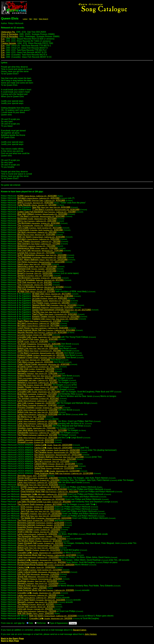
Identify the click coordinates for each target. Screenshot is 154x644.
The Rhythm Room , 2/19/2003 (40, 541)
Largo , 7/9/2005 (37, 611)
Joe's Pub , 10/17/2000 (40, 511)
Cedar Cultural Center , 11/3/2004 (43, 572)
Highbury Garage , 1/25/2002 (39, 529)
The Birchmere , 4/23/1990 (39, 223)
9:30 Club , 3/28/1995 (35, 346)
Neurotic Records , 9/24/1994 (42, 332)
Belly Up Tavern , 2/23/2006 (53, 616)
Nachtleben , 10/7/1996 (36, 371)
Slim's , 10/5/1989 (37, 221)
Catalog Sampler (9, 43)
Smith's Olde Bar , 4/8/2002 (38, 532)
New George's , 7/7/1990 (39, 244)
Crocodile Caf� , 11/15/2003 (40, 553)
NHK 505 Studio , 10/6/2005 (36, 613)
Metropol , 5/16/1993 (53, 307)
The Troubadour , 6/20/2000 (44, 489)
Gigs (35, 19)
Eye (3, 39)
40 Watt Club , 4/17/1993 (51, 294)
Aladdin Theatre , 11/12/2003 (39, 550)
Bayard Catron (80, 630)
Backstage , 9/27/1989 (37, 219)
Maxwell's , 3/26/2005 (37, 602)
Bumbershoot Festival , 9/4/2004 (42, 562)
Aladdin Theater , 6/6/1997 (38, 387)
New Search (43, 19)
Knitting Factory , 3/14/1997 (39, 376)
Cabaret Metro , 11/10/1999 (55, 464)
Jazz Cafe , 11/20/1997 (37, 403)
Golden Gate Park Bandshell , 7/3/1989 (46, 212)
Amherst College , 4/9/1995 (41, 355)
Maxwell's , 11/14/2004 (38, 583)
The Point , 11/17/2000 (36, 520)
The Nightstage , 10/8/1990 (42, 257)
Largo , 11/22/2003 (38, 557)
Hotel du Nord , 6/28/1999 (35, 426)
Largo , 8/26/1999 (37, 438)
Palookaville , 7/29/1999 (38, 433)
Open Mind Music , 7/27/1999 (42, 430)
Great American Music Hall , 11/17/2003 (47, 555)
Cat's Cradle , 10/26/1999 (57, 450)
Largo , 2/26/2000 (37, 482)
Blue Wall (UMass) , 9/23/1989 (42, 214)
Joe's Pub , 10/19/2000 (40, 516)
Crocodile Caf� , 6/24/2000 (43, 499)
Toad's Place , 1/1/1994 (39, 321)
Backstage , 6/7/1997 (36, 389)
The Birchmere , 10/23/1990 (39, 278)
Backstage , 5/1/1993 (51, 301)
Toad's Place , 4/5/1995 (39, 351)
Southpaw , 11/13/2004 (37, 581)
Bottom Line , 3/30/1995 (38, 348)
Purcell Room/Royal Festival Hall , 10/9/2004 (46, 565)
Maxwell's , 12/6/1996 (37, 373)
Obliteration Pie (8, 32)
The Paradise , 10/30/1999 (57, 452)
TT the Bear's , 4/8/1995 (40, 353)
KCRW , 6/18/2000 (40, 487)
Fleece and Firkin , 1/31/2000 (38, 480)
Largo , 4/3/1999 (37, 421)
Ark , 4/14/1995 (34, 360)
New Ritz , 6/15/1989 (51, 207)
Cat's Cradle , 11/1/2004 (40, 570)
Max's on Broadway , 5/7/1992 (40, 287)
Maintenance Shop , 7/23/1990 (38, 248)
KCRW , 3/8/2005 (37, 598)
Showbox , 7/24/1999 (36, 428)
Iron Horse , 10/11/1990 (41, 262)
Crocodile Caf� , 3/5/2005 (39, 593)
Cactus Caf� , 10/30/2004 (36, 567)
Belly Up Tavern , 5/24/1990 (41, 237)
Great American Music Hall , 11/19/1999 (64, 473)
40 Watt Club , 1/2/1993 (36, 291)
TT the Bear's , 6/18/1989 (56, 210)
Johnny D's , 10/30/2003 (40, 545)
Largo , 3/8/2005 (37, 595)
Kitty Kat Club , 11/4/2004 (38, 574)
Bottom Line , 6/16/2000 (38, 485)
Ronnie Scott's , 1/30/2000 (38, 478)
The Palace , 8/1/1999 (37, 435)
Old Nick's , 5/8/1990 (37, 232)
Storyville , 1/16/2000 (32, 476)
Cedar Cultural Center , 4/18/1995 (43, 364)
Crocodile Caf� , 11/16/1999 (57, 471)
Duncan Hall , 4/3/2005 (36, 607)
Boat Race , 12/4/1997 (37, 405)
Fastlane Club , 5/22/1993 (55, 319)
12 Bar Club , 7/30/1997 (37, 396)
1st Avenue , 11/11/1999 (56, 466)
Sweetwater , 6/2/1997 (37, 380)
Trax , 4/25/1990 (35, 225)
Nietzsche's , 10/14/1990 (37, 266)
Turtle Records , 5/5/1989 (37, 205)
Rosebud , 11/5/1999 (55, 459)
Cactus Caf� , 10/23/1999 (53, 445)
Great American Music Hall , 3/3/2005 (46, 590)
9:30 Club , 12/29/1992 (36, 289)
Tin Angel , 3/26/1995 (39, 344)
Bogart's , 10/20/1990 (35, 273)
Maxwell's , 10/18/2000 (41, 514)
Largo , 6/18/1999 (37, 423)
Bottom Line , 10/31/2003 (38, 548)
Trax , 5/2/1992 (35, 285)
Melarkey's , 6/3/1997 (38, 383)
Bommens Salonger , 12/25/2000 (41, 523)
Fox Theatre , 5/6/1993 (51, 303)
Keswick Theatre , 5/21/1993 (56, 316)
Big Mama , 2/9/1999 (32, 417)
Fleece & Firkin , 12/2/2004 (37, 586)
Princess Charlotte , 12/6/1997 (40, 408)
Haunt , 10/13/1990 (34, 264)
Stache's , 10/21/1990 (35, 276)
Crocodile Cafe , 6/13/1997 (39, 392)
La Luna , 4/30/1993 (50, 298)
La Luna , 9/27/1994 (35, 335)
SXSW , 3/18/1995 (33, 342)
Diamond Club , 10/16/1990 (37, 269)
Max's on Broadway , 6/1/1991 (40, 280)
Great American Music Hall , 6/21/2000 (49, 492)
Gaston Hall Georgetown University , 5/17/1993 (61, 310)
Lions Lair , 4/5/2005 (35, 609)
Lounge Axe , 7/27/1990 (36, 253)
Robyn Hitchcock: (77, 193)
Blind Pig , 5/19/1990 (36, 235)
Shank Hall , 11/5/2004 (38, 577)
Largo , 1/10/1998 (37, 410)
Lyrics (25, 19)
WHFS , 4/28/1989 (35, 203)
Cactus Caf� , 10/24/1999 (53, 448)
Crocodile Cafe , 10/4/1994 (39, 337)
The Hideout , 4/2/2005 (36, 604)
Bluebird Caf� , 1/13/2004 (39, 560)
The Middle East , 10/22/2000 (46, 518)
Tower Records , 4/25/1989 (41, 200)
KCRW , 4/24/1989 (37, 196)
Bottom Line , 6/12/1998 (38, 412)
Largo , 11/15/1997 (38, 401)
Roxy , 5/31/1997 (36, 378)
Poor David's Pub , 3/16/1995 (38, 339)
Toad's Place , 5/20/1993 (55, 314)
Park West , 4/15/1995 (35, 362)
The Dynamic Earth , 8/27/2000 (40, 504)
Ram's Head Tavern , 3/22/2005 (41, 600)
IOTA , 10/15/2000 (37, 507)
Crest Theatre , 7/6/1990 (39, 241)
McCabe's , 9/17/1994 (38, 326)
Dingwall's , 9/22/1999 (36, 442)
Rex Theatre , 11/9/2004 (40, 579)
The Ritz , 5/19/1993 (51, 312)
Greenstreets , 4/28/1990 (40, 230)
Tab (30, 19)
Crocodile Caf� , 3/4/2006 (51, 618)
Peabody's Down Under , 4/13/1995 (41, 357)
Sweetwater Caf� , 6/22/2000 (44, 494)
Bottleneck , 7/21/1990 (36, 246)
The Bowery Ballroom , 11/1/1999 (59, 457)
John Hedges (91, 634)
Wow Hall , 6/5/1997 (35, 385)
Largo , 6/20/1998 (37, 414)
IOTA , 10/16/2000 (37, 509)
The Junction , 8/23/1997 (38, 398)
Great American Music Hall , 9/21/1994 (46, 330)
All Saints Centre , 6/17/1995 (38, 367)
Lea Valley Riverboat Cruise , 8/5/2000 (44, 502)
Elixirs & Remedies (10, 34)
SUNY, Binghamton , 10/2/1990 (42, 255)
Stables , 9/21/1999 (36, 440)
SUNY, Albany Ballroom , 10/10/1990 (42, 260)
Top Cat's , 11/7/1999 (52, 461)
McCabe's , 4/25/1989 (38, 198)
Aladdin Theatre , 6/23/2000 (41, 497)
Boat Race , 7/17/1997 (37, 394)
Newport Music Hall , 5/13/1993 (54, 305)
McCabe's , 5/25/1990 (38, 239)
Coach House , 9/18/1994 (43, 328)
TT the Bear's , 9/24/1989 (41, 216)
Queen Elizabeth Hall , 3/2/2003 (40, 543)
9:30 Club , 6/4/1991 (35, 282)
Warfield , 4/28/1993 (53, 296)
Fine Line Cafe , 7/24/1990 (40, 250)
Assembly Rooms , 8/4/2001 (40, 527)
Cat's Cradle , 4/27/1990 (40, 228)
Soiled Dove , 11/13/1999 (54, 468)
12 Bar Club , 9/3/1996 (36, 369)
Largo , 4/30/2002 (37, 534)
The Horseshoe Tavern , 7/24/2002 (40, 536)
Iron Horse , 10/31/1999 (58, 455)
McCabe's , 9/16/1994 (38, 323)
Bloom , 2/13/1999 (31, 419)
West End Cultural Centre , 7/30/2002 (42, 539)
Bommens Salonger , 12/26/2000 (41, 525)
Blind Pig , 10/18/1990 (37, 271)
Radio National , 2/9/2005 (32, 588)
